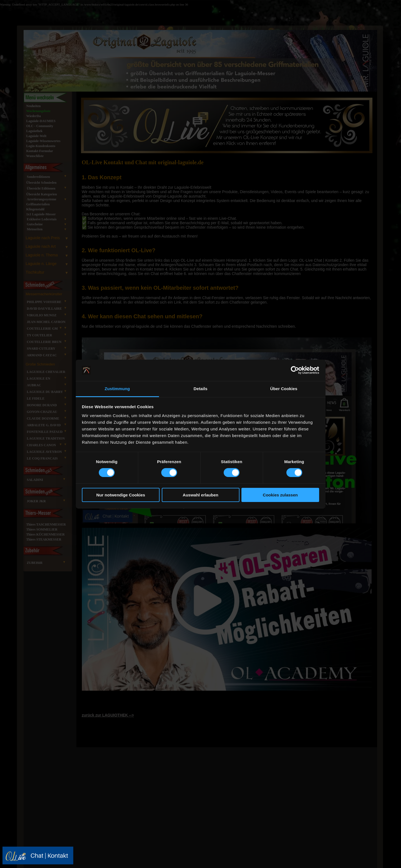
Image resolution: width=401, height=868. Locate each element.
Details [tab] (201, 389)
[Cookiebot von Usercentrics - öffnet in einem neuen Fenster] (295, 370)
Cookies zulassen (280, 495)
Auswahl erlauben (200, 495)
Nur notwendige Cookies (121, 495)
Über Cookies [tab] (284, 389)
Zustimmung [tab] (117, 389)
